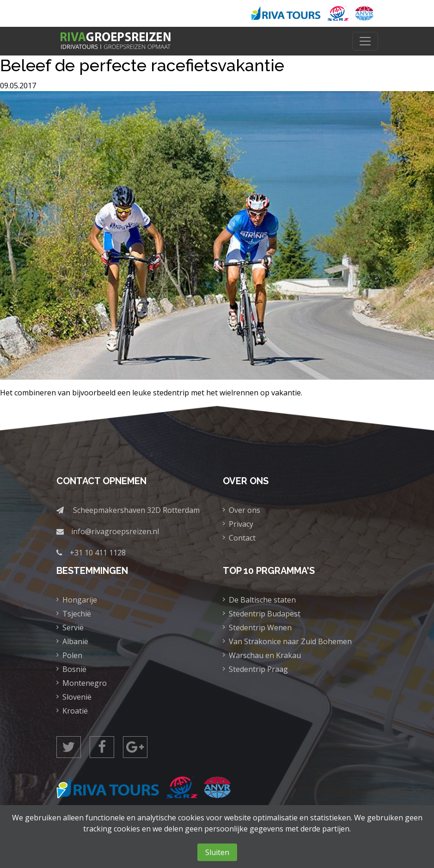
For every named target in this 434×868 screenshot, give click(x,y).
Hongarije (80, 600)
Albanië (75, 641)
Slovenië (77, 697)
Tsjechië (77, 614)
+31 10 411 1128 (98, 553)
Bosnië (74, 669)
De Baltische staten (262, 600)
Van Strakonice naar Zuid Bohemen (290, 641)
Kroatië (75, 711)
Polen (72, 655)
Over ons (245, 510)
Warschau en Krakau (265, 655)
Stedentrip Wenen (260, 628)
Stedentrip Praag (258, 669)
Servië (73, 628)
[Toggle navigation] (365, 41)
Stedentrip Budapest (265, 614)
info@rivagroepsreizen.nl (115, 531)
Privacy (241, 524)
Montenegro (85, 683)
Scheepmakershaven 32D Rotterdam (136, 510)
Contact (242, 538)
